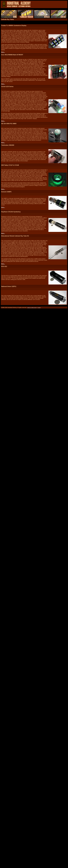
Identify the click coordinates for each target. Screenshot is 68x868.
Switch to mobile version (32, 308)
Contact (39, 308)
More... (3, 52)
